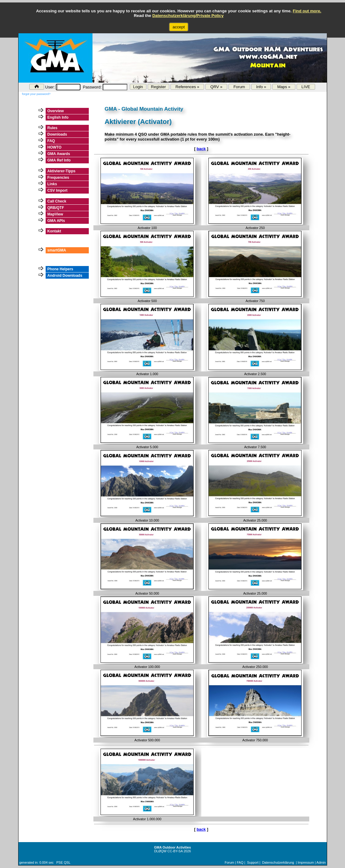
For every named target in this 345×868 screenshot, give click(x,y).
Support (253, 862)
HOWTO (55, 147)
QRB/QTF (56, 208)
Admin (321, 862)
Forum (239, 87)
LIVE (306, 87)
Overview (56, 111)
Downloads (57, 134)
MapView (55, 214)
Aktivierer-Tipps (62, 171)
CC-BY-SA (175, 851)
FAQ (51, 141)
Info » (261, 87)
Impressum (306, 862)
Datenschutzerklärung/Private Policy (188, 16)
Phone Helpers (60, 269)
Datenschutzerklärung (278, 862)
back (201, 149)
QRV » (216, 87)
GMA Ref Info (59, 160)
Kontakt (54, 231)
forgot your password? (36, 94)
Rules (53, 128)
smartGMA (57, 250)
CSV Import (57, 190)
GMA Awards (59, 154)
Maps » (284, 87)
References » (187, 87)
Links (52, 184)
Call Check (57, 201)
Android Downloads (65, 276)
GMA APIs (56, 221)
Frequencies (58, 178)
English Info (58, 117)
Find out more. (307, 11)
